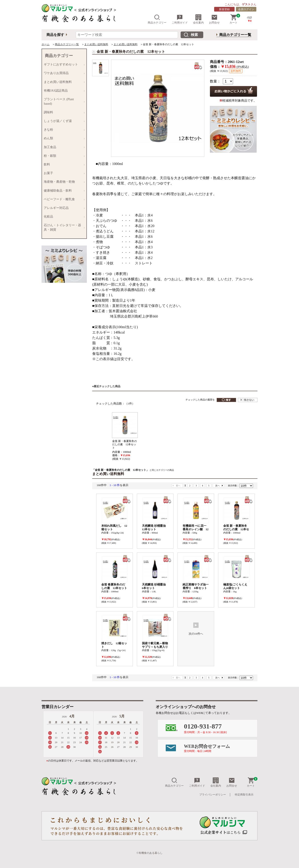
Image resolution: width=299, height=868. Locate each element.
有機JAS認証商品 (63, 91)
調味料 (63, 112)
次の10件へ (196, 629)
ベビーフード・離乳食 (63, 199)
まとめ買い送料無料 (96, 44)
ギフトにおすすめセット (63, 65)
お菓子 (63, 173)
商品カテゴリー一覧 (235, 35)
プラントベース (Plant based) (63, 101)
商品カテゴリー (157, 19)
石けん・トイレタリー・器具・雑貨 (63, 227)
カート (235, 19)
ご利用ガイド (180, 19)
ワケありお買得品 (63, 73)
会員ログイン (246, 9)
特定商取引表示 (244, 795)
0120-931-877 (221, 728)
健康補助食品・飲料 (63, 191)
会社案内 (198, 19)
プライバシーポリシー (213, 795)
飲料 (63, 164)
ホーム (46, 44)
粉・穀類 (63, 156)
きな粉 (63, 130)
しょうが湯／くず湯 (63, 121)
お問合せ (214, 19)
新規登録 (224, 9)
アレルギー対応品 (63, 208)
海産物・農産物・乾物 (63, 182)
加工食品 (63, 147)
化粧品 (63, 217)
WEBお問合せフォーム (221, 748)
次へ (217, 486)
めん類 (63, 138)
